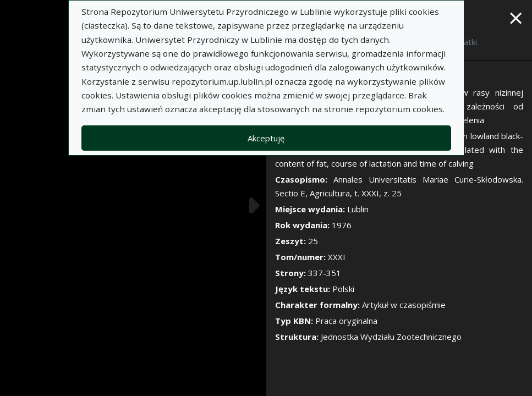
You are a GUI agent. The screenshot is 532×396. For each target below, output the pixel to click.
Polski (343, 289)
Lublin (358, 209)
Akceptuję (266, 138)
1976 (342, 225)
